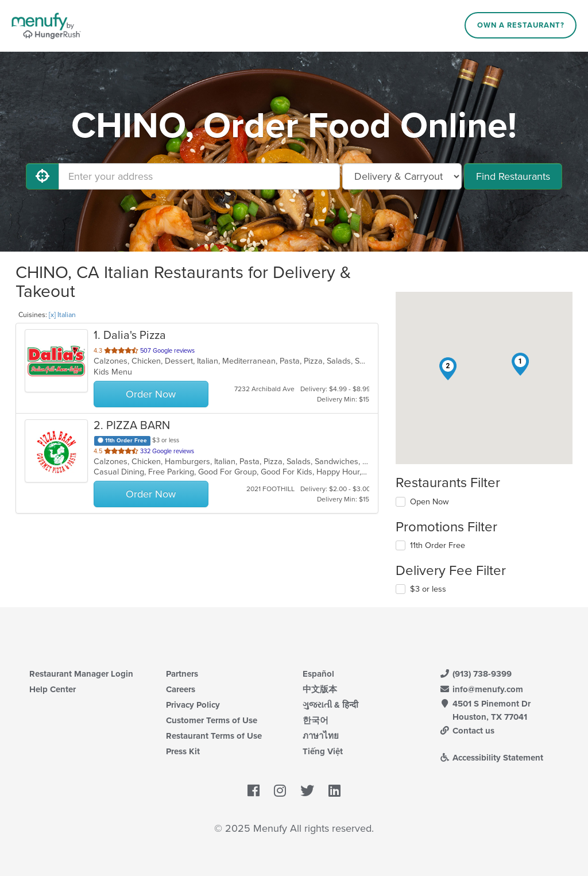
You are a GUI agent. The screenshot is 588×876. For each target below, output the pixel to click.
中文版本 (320, 689)
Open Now (430, 502)
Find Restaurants (513, 176)
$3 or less (428, 589)
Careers (181, 689)
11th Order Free (438, 545)
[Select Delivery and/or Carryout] (402, 176)
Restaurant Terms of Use (214, 736)
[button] (520, 364)
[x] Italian (62, 315)
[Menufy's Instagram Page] (280, 791)
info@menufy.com (481, 689)
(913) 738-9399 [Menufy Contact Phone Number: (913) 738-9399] (475, 674)
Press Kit (183, 751)
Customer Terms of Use (212, 720)
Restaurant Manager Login (81, 674)
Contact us (467, 731)
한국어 (316, 720)
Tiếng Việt (323, 751)
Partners (182, 674)
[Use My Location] (42, 176)
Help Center (53, 689)
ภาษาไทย (321, 736)
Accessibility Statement (491, 758)
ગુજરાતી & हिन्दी (330, 705)
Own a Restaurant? (521, 25)
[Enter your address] (199, 176)
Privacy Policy (193, 705)
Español (318, 674)
